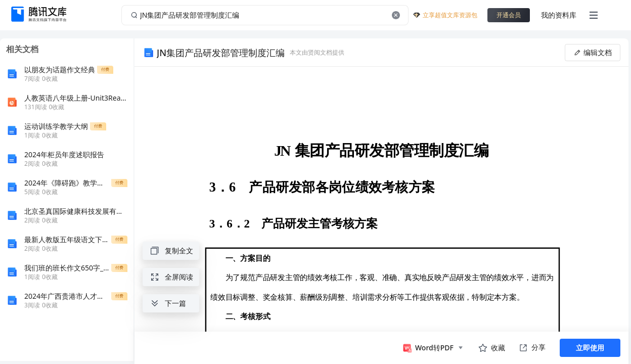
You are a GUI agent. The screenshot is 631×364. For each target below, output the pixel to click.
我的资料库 (559, 15)
